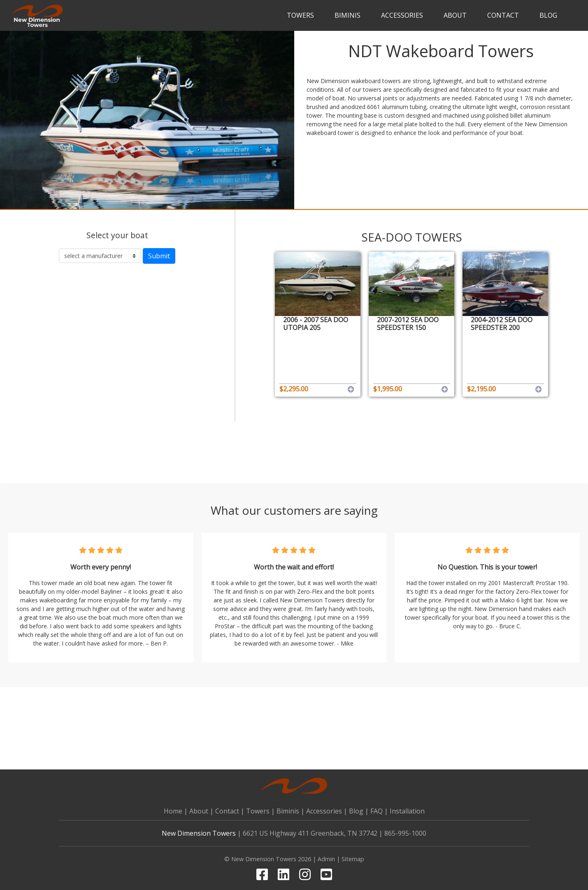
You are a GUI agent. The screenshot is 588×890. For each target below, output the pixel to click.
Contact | (230, 811)
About (455, 15)
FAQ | (379, 811)
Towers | (260, 811)
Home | (176, 811)
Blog (548, 15)
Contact (503, 15)
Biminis (347, 15)
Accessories (402, 15)
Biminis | (291, 811)
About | (201, 811)
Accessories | (327, 811)
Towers (300, 15)
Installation (407, 811)
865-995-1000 (405, 833)
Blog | (359, 811)
